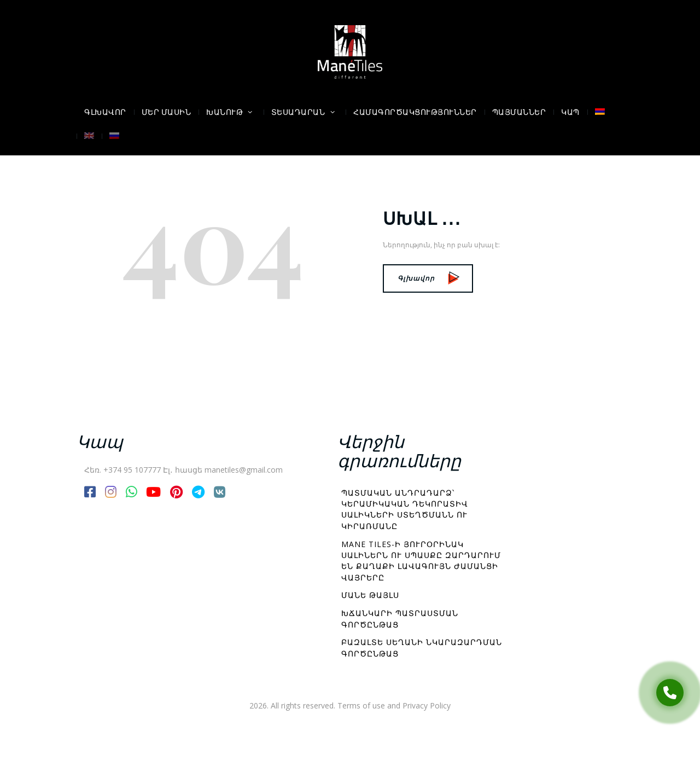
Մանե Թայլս (370, 595)
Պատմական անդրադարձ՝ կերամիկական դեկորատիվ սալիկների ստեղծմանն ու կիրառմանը (405, 509)
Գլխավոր (428, 278)
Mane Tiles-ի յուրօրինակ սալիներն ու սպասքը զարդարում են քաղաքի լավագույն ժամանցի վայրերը (421, 561)
